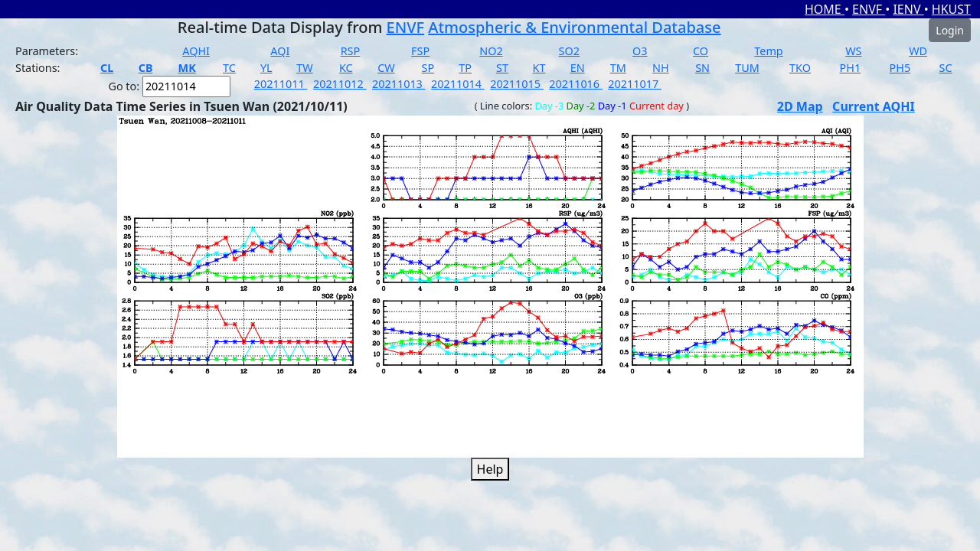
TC (229, 68)
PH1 (851, 68)
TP (465, 68)
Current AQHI (874, 106)
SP (428, 68)
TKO (800, 68)
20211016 (576, 84)
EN (578, 68)
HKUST (951, 9)
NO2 (491, 51)
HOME (825, 9)
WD (918, 51)
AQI (280, 51)
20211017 (635, 84)
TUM (747, 68)
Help (490, 469)
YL (266, 68)
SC (946, 68)
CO (701, 51)
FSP (420, 51)
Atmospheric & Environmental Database (574, 27)
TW (304, 68)
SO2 (569, 51)
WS (853, 51)
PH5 (900, 68)
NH (661, 68)
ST (502, 68)
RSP (351, 51)
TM (618, 68)
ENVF (869, 9)
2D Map (800, 106)
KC (346, 68)
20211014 (458, 84)
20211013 (399, 84)
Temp (768, 51)
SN (702, 68)
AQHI (196, 51)
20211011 (281, 84)
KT (539, 68)
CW (386, 68)
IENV (908, 9)
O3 (640, 51)
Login (950, 30)
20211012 (340, 84)
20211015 (517, 84)
